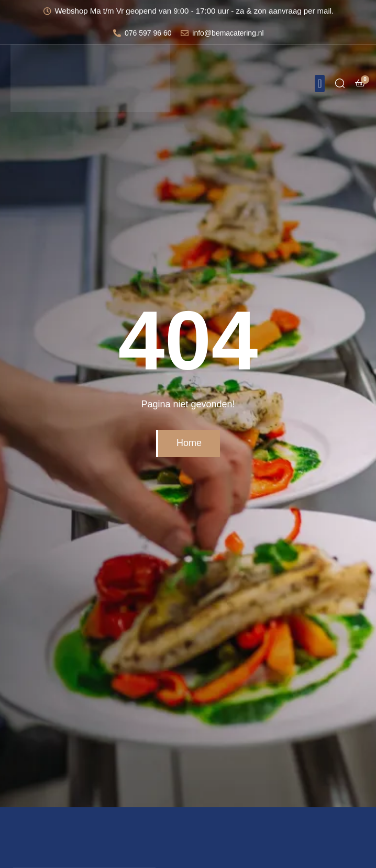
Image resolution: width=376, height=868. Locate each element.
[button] (320, 84)
